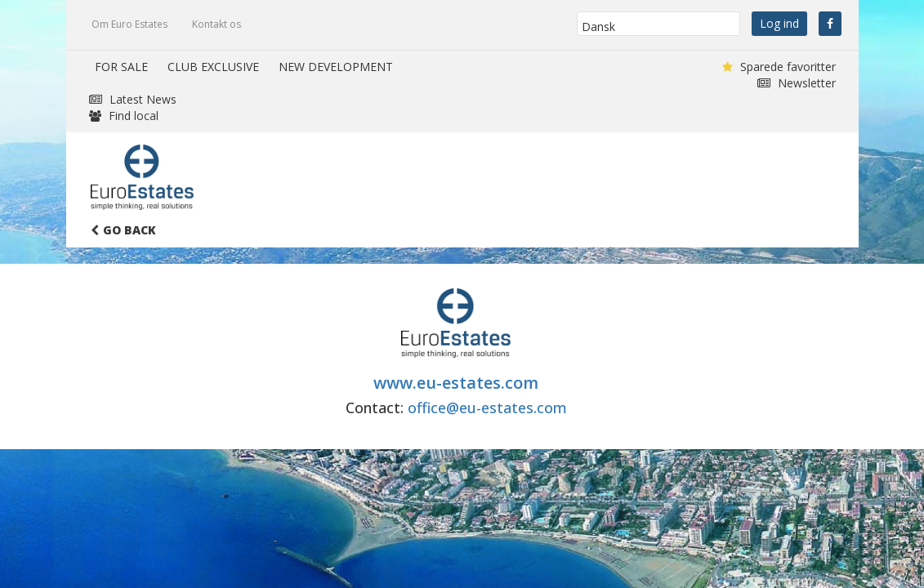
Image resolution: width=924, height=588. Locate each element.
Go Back (123, 230)
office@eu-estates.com (487, 408)
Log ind (779, 23)
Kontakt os (216, 24)
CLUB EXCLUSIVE (213, 67)
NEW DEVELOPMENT (336, 67)
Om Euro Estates (129, 24)
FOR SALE (121, 67)
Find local (124, 116)
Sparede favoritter (779, 67)
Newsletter (797, 83)
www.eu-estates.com (456, 383)
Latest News (133, 99)
